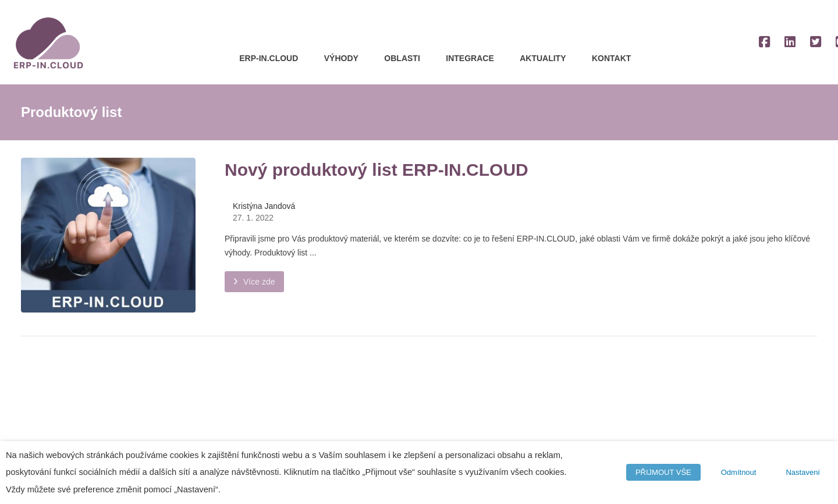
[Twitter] (815, 42)
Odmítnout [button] (739, 472)
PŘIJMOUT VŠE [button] (663, 472)
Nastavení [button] (803, 472)
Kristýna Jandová (264, 206)
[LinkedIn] (790, 42)
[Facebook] (764, 42)
